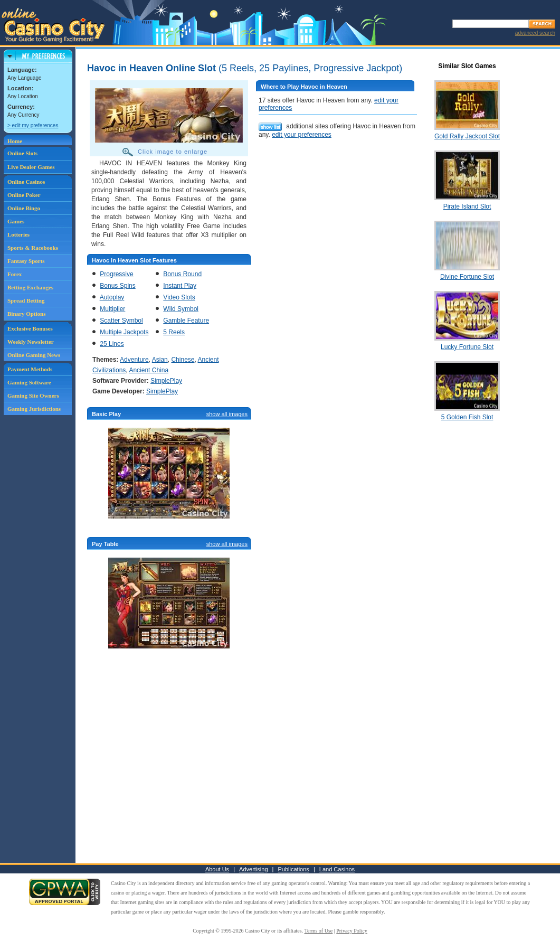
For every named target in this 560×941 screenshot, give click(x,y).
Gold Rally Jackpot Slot (467, 136)
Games (16, 221)
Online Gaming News (34, 355)
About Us (217, 869)
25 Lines (112, 344)
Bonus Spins (117, 286)
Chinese (183, 360)
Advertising (253, 869)
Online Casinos (26, 182)
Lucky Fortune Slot (467, 347)
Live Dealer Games (31, 167)
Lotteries (18, 234)
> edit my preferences (33, 125)
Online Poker (24, 195)
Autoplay (112, 297)
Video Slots (179, 297)
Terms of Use (319, 931)
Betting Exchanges (30, 287)
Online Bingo (24, 208)
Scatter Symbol (121, 321)
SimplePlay (166, 381)
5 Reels (174, 332)
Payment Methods (30, 369)
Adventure (134, 360)
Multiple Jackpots (124, 332)
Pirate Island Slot (467, 206)
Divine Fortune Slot (467, 277)
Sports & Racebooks (33, 248)
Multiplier (112, 309)
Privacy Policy (352, 931)
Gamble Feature (186, 321)
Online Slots (22, 153)
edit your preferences (302, 135)
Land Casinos (337, 869)
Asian (160, 360)
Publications (294, 869)
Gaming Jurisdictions (34, 409)
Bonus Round (182, 274)
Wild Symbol (181, 309)
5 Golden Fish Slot (467, 417)
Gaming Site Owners (33, 396)
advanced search (535, 33)
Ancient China (149, 370)
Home (15, 141)
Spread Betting (26, 300)
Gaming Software (29, 382)
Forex (15, 274)
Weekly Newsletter (31, 342)
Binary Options (26, 314)
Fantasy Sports (26, 261)
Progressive (116, 274)
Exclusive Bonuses (30, 328)
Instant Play (180, 286)
